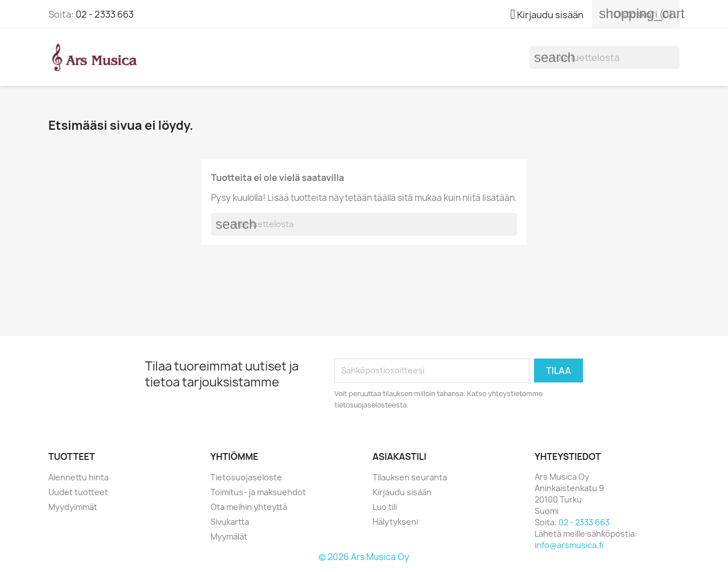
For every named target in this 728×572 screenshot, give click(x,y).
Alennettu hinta (78, 477)
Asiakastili (400, 456)
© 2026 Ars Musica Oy (364, 557)
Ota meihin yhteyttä (249, 507)
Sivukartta (230, 522)
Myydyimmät (73, 507)
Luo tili (385, 507)
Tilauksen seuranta (410, 477)
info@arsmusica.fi (569, 545)
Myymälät (229, 536)
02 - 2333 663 (105, 14)
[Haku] (605, 57)
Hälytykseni (395, 522)
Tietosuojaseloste (246, 477)
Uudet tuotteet (78, 492)
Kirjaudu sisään (402, 492)
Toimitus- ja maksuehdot (258, 492)
